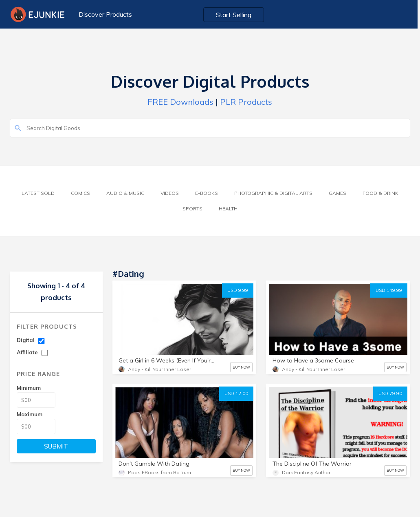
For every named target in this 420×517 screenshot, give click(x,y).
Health (228, 209)
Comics (80, 193)
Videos (170, 193)
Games (338, 193)
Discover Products (105, 14)
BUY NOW (241, 367)
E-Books (207, 193)
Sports (192, 209)
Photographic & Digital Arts (273, 193)
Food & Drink (380, 193)
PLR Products (246, 102)
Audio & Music (125, 193)
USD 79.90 (390, 393)
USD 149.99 (389, 290)
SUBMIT (56, 446)
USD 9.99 (238, 290)
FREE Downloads (180, 102)
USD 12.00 (236, 393)
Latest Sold (38, 193)
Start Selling (235, 15)
